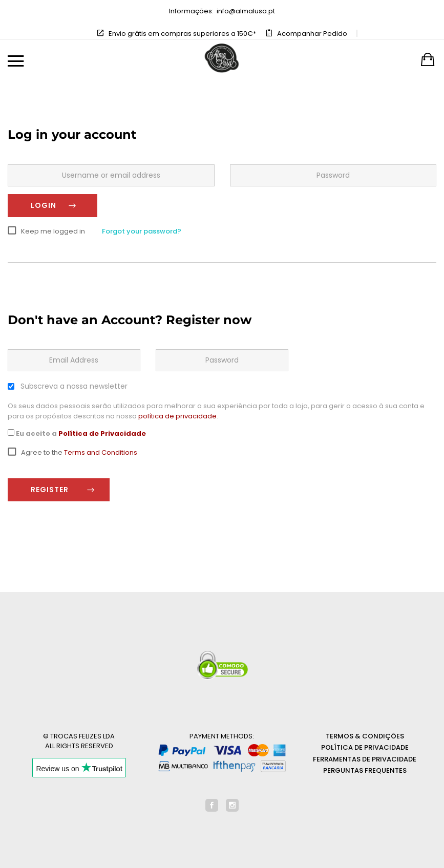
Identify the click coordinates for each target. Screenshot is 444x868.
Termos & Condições (365, 736)
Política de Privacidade (102, 433)
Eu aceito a (77, 433)
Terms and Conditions (101, 452)
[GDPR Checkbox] (11, 432)
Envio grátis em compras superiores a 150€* (182, 34)
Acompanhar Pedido (312, 34)
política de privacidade (177, 416)
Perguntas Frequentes (365, 770)
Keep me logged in (53, 231)
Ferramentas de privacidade (365, 759)
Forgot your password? (142, 231)
